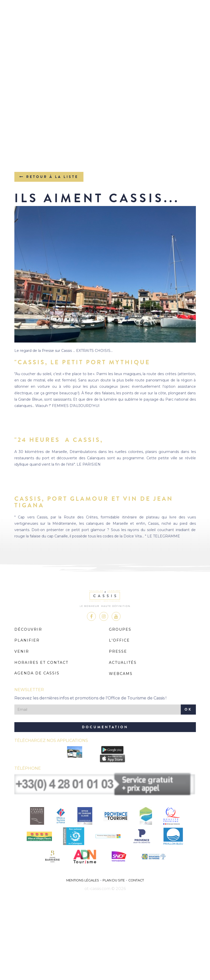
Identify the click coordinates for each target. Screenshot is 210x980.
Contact (136, 880)
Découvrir (28, 629)
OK (188, 709)
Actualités (123, 663)
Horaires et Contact (41, 663)
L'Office (119, 640)
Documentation (105, 727)
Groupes (120, 629)
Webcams (121, 674)
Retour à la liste (49, 177)
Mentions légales (83, 880)
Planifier (27, 640)
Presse (118, 651)
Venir (22, 651)
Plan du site (114, 880)
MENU (105, 19)
